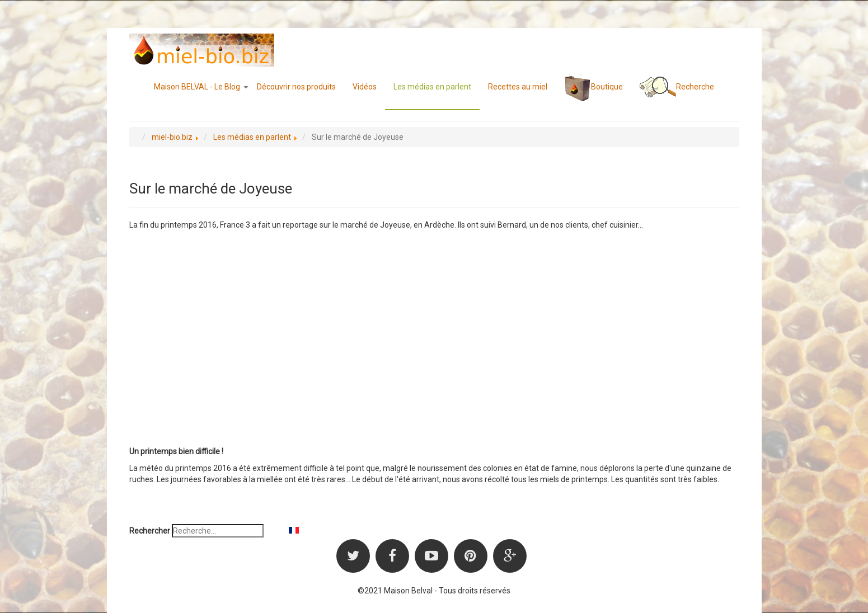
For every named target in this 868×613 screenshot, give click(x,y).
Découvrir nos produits (296, 87)
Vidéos (365, 87)
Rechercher (150, 531)
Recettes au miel (518, 87)
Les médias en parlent (432, 87)
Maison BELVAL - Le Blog (201, 87)
